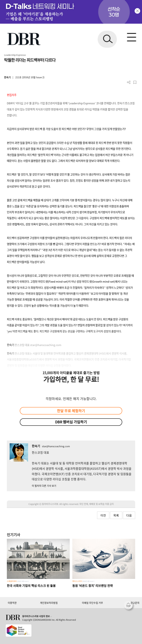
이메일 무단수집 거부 (92, 603)
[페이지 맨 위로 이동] (129, 606)
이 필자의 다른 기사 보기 (44, 486)
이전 (103, 515)
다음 (129, 515)
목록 (116, 515)
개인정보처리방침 (49, 603)
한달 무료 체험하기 (71, 411)
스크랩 (135, 82)
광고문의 (135, 603)
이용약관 (12, 603)
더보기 (129, 82)
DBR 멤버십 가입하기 (71, 422)
